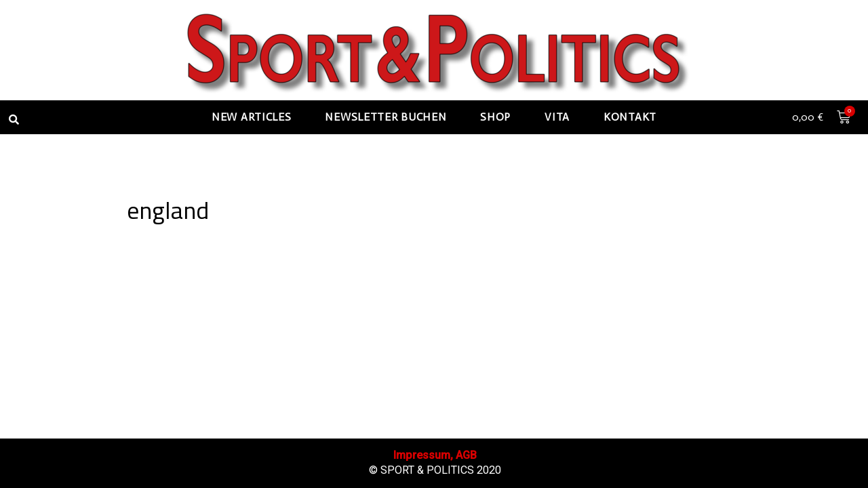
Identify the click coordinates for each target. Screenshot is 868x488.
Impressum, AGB (435, 455)
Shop (495, 117)
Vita (557, 117)
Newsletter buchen (386, 117)
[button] (14, 119)
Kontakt (630, 117)
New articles (251, 117)
